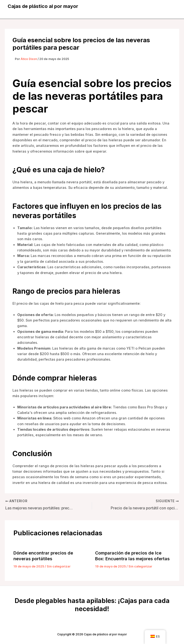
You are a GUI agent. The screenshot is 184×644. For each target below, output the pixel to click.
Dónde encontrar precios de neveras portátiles (43, 556)
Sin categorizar (59, 566)
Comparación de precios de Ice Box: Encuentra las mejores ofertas (132, 556)
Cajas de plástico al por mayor (43, 6)
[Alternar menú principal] (171, 6)
